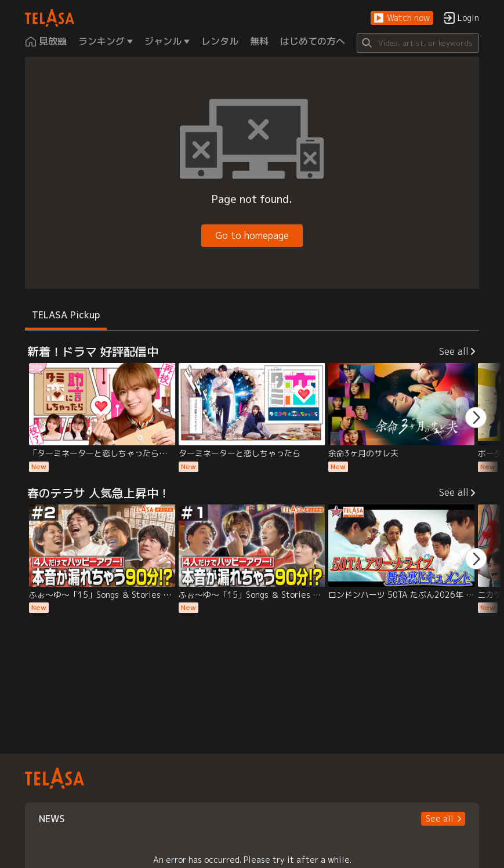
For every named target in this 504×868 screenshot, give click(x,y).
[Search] (418, 43)
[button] (402, 18)
